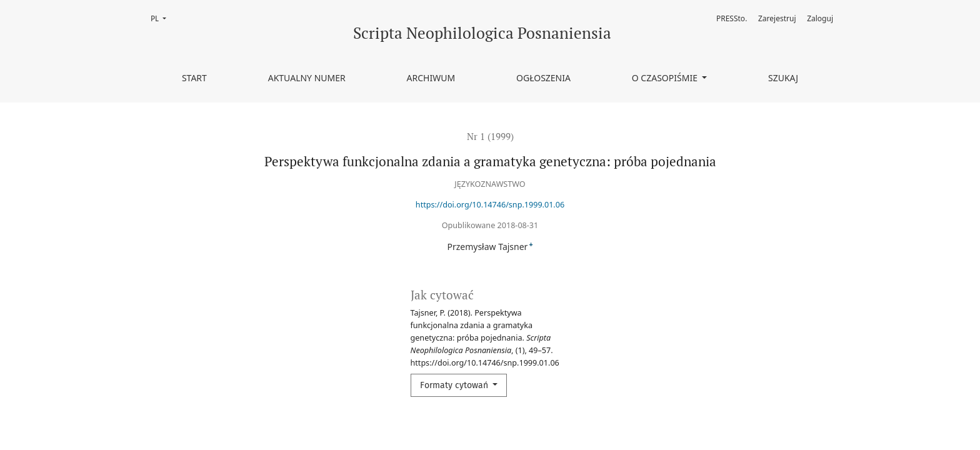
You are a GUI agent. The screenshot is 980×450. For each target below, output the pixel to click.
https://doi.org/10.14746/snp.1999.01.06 (490, 205)
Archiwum (431, 78)
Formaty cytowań (455, 385)
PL (162, 18)
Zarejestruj (777, 18)
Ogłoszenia (543, 78)
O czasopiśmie (666, 78)
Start (194, 78)
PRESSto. (732, 18)
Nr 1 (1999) (490, 136)
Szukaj (783, 78)
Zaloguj (820, 18)
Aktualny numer (307, 78)
